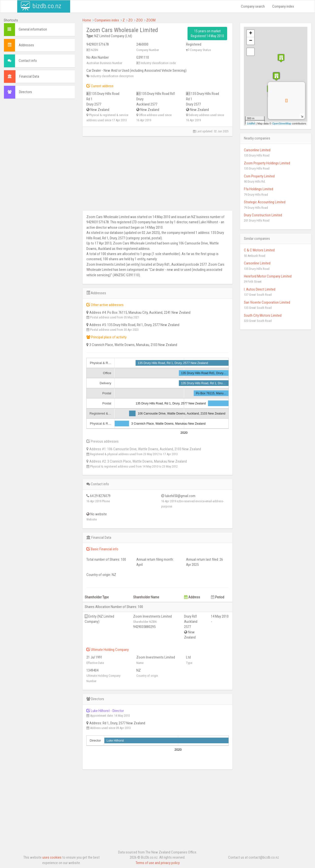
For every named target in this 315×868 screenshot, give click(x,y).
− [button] (251, 41)
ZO (130, 20)
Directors (25, 92)
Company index (283, 6)
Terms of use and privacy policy (158, 863)
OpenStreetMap (282, 123)
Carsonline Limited (257, 150)
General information (33, 29)
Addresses (26, 45)
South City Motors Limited (263, 315)
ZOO (139, 20)
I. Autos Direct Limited (260, 289)
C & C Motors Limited (259, 250)
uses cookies (52, 857)
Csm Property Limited (259, 176)
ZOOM (151, 20)
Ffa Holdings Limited (259, 189)
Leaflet (251, 123)
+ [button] (251, 34)
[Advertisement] (39, 178)
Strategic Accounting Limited (265, 202)
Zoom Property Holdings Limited (267, 163)
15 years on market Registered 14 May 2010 (207, 34)
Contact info (28, 61)
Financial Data (29, 76)
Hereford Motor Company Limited (268, 276)
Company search (253, 6)
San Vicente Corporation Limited (267, 302)
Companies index (107, 20)
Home (87, 20)
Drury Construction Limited (263, 215)
